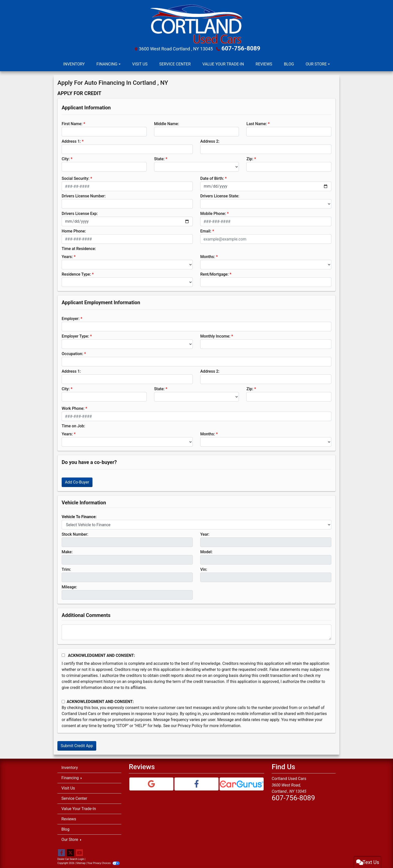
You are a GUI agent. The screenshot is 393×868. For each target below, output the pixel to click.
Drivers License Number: (84, 195)
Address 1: (71, 140)
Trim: (66, 568)
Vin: (204, 568)
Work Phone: (73, 407)
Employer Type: (75, 335)
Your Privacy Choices (103, 862)
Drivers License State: (220, 195)
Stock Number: (75, 533)
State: (159, 158)
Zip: (250, 158)
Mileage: (69, 586)
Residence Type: (76, 273)
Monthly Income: (215, 335)
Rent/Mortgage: (214, 273)
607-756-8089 (241, 48)
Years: (67, 255)
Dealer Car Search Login (71, 858)
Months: (208, 255)
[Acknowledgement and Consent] (63, 654)
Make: (67, 551)
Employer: (71, 317)
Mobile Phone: (213, 212)
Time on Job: (73, 425)
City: (66, 158)
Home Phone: (74, 230)
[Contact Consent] (63, 700)
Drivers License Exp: (80, 212)
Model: (206, 551)
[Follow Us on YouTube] (79, 852)
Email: (206, 230)
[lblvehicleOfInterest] (197, 523)
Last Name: (257, 123)
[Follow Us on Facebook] (61, 852)
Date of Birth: (212, 177)
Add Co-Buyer (77, 481)
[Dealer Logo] (197, 24)
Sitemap (81, 862)
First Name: (72, 123)
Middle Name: (167, 123)
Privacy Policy (190, 724)
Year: (205, 533)
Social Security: (76, 177)
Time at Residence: (79, 247)
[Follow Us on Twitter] (70, 852)
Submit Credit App (77, 744)
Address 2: (210, 140)
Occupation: (72, 352)
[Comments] (197, 631)
